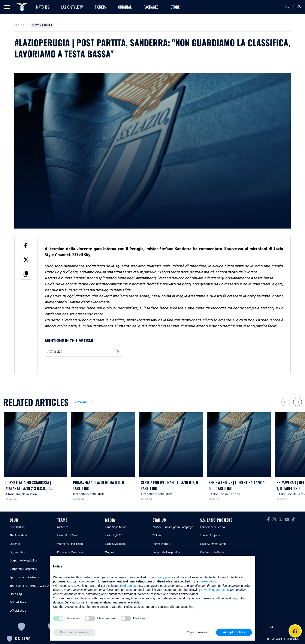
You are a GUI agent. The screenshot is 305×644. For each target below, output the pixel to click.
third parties (128, 586)
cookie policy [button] (207, 581)
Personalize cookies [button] (74, 632)
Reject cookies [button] (197, 632)
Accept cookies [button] (234, 632)
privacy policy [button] (164, 577)
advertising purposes (215, 590)
